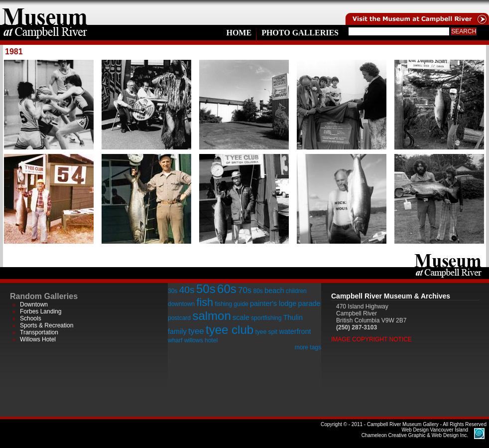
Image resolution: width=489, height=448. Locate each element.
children (296, 291)
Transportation (39, 332)
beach (274, 291)
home (45, 12)
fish (205, 302)
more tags (308, 347)
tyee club (230, 330)
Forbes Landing (41, 311)
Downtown (34, 304)
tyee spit (266, 332)
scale (241, 317)
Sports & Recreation (47, 325)
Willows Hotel (38, 339)
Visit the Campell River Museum (416, 12)
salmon (211, 316)
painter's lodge (273, 303)
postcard (179, 318)
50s (206, 289)
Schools (31, 318)
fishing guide (231, 304)
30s (173, 291)
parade (309, 303)
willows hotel (201, 340)
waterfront (295, 331)
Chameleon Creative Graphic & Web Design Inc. (415, 433)
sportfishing (266, 318)
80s (258, 291)
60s (227, 289)
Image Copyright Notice (371, 339)
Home (239, 33)
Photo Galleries (300, 33)
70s (245, 290)
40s (187, 290)
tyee (196, 331)
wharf (175, 340)
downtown (181, 304)
